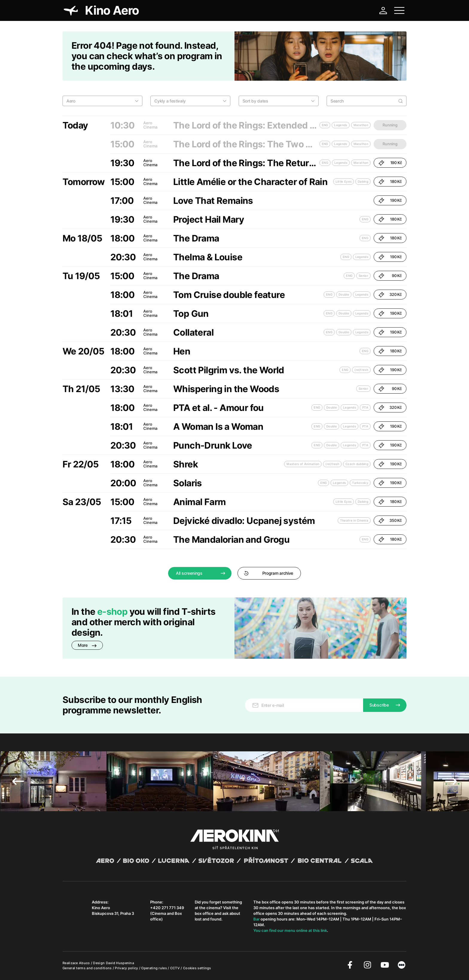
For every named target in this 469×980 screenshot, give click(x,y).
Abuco (84, 963)
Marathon (361, 163)
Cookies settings (197, 968)
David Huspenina (120, 963)
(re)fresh (361, 370)
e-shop (112, 611)
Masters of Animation (303, 464)
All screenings (189, 573)
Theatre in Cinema (354, 520)
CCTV (176, 968)
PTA (365, 407)
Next (451, 781)
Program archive (268, 573)
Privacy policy (127, 968)
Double (344, 294)
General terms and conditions (88, 968)
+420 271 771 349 (167, 908)
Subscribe (379, 705)
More (87, 645)
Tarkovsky (360, 483)
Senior (363, 276)
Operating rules (154, 968)
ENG (325, 163)
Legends (341, 163)
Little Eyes (344, 181)
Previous (18, 781)
